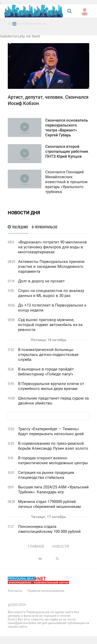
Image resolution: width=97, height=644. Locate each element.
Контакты (15, 591)
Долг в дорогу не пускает (41, 281)
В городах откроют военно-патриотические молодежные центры (53, 460)
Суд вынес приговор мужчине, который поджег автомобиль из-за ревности (50, 325)
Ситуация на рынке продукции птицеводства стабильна (46, 475)
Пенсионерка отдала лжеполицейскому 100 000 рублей (49, 529)
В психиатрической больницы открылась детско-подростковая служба (48, 355)
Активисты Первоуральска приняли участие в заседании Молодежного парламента (51, 267)
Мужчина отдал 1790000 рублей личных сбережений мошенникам (49, 504)
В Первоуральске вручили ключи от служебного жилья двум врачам (51, 386)
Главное (36, 546)
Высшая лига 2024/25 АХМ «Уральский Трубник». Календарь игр (53, 490)
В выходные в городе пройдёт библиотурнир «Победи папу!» (46, 372)
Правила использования (46, 591)
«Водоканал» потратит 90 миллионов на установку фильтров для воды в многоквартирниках (53, 247)
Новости (61, 546)
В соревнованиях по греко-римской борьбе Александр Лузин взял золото (53, 446)
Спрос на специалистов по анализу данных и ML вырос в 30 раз (51, 293)
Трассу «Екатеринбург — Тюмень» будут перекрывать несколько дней (51, 431)
